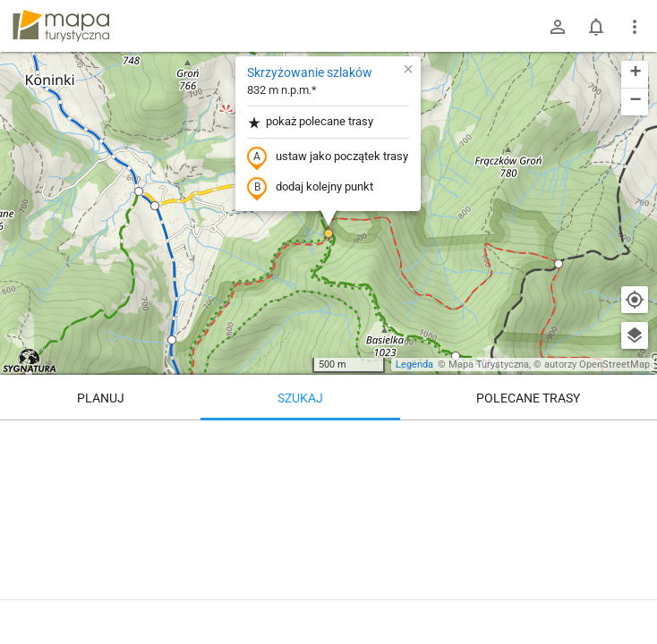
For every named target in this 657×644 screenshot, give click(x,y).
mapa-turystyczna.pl (61, 26)
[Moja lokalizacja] (635, 300)
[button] (139, 191)
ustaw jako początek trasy (328, 157)
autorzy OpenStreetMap (597, 364)
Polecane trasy (528, 398)
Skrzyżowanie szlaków (310, 72)
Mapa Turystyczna (489, 364)
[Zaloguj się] (558, 27)
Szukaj (300, 398)
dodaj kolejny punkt (310, 188)
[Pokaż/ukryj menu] (635, 27)
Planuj (101, 398)
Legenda (414, 364)
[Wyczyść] (635, 440)
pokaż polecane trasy (310, 122)
